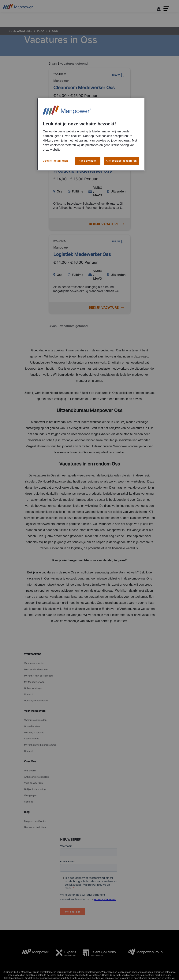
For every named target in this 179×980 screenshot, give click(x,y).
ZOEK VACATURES (21, 31)
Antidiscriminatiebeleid (37, 755)
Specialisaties (32, 723)
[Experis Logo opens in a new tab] (63, 922)
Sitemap (90, 968)
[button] (166, 9)
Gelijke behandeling (35, 765)
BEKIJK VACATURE (106, 141)
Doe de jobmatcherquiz (37, 691)
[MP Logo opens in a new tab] (33, 922)
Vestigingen (30, 770)
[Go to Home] (18, 8)
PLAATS (42, 31)
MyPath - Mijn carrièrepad (38, 672)
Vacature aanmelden (35, 709)
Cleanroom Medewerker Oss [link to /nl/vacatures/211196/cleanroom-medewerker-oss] (84, 88)
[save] (123, 75)
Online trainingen (33, 682)
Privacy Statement (70, 963)
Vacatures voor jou (34, 663)
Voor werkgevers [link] (35, 700)
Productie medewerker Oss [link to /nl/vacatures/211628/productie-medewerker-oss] (83, 171)
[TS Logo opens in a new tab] (96, 922)
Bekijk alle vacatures (158, 963)
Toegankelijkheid (47, 963)
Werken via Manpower (36, 667)
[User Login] (159, 10)
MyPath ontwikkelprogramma (40, 728)
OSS (55, 31)
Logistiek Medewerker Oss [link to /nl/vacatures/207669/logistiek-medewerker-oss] (82, 254)
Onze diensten (32, 714)
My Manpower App (34, 677)
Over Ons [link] (30, 742)
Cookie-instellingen (114, 963)
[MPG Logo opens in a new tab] (142, 922)
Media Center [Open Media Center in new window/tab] (135, 963)
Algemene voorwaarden (20, 963)
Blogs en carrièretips (35, 792)
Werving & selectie (34, 718)
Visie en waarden (33, 760)
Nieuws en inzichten (35, 797)
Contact (28, 686)
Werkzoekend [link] (33, 654)
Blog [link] (27, 784)
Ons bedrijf (30, 751)
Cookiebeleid (92, 963)
